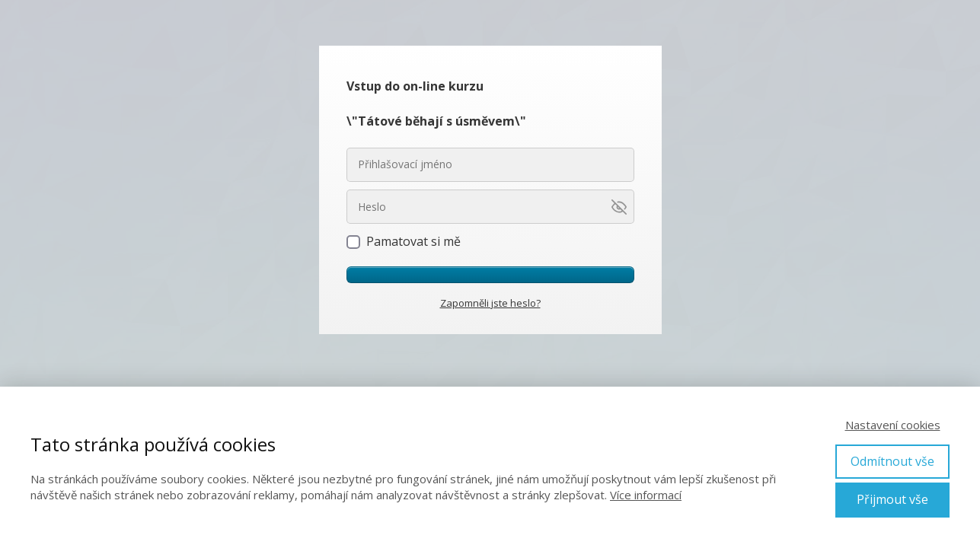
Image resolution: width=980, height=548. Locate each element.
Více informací (646, 495)
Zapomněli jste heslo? (490, 303)
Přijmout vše (892, 499)
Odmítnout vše (892, 461)
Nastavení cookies (893, 425)
